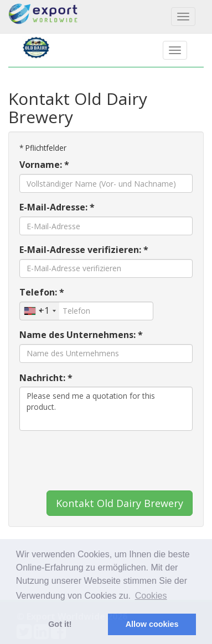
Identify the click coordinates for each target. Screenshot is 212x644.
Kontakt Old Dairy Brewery (120, 503)
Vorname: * (44, 165)
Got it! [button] (60, 624)
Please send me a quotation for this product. (106, 409)
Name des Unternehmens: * (81, 335)
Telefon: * (42, 292)
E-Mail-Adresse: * (57, 207)
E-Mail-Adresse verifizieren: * (84, 250)
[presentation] (104, 461)
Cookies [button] (151, 596)
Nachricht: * (46, 378)
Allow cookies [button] (152, 624)
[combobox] (40, 311)
